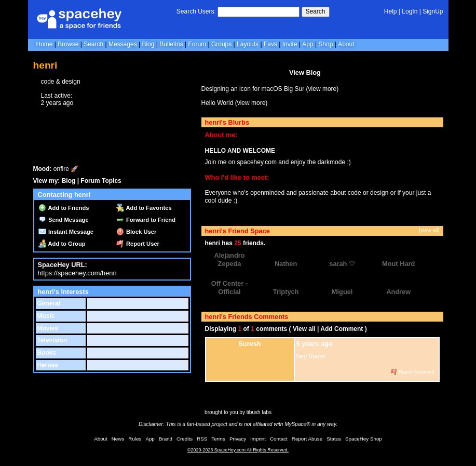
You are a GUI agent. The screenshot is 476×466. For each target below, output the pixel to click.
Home (45, 44)
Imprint (258, 439)
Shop (325, 44)
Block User (137, 232)
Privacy (238, 439)
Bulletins (171, 44)
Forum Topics (101, 181)
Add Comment (342, 329)
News (118, 439)
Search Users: (196, 11)
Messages (123, 44)
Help (391, 11)
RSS (202, 439)
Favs (270, 44)
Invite (290, 44)
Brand (166, 439)
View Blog (305, 72)
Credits (185, 439)
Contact (279, 439)
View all (304, 329)
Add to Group (62, 244)
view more (323, 89)
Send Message (64, 220)
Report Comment (413, 372)
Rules (135, 439)
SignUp (433, 11)
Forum (197, 44)
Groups (221, 44)
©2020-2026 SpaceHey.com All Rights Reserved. (238, 450)
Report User (138, 244)
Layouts (248, 44)
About (346, 44)
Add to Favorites (144, 208)
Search (316, 11)
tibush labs (259, 412)
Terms (218, 439)
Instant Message (66, 232)
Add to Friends (64, 208)
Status (334, 439)
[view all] (429, 230)
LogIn (410, 11)
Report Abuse (307, 439)
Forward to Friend (146, 220)
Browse (68, 44)
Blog (148, 44)
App (308, 44)
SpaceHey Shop (364, 439)
